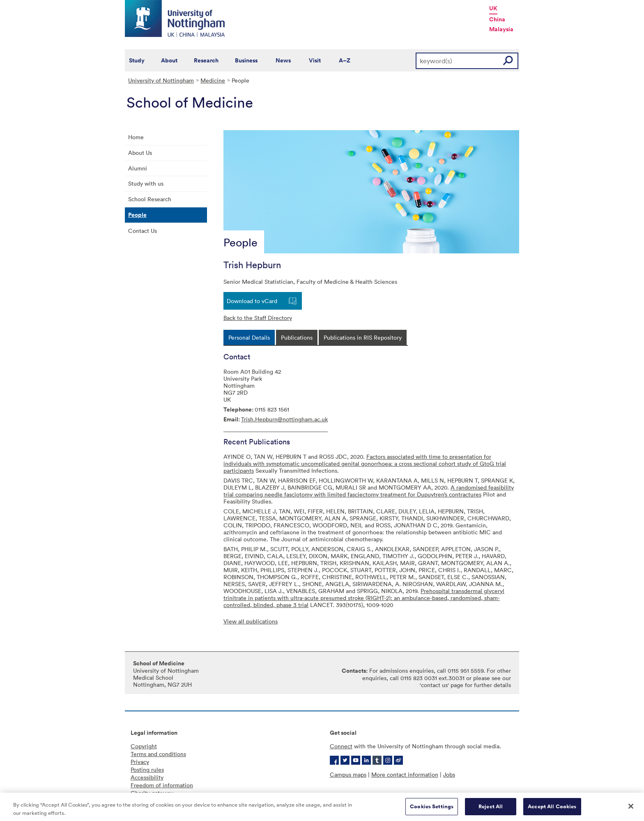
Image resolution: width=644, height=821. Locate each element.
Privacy (140, 762)
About (169, 60)
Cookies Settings (432, 810)
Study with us (146, 183)
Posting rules (147, 769)
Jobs (449, 774)
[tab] (249, 337)
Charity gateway (152, 793)
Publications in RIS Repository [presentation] (363, 337)
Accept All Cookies (552, 810)
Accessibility (147, 777)
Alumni (138, 168)
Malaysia (501, 29)
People (137, 215)
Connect (341, 746)
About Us (140, 153)
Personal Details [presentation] (249, 337)
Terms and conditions (158, 754)
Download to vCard (252, 301)
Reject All (491, 810)
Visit (315, 60)
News (283, 60)
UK (493, 8)
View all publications (251, 621)
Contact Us (143, 231)
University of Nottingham (161, 80)
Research (206, 60)
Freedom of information (162, 785)
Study (137, 60)
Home (136, 137)
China (497, 19)
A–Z (345, 60)
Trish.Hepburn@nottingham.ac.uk (284, 419)
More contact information (405, 774)
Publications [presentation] (297, 337)
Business (246, 60)
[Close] (631, 810)
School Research (150, 199)
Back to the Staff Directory (258, 318)
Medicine (213, 80)
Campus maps (348, 774)
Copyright (144, 746)
